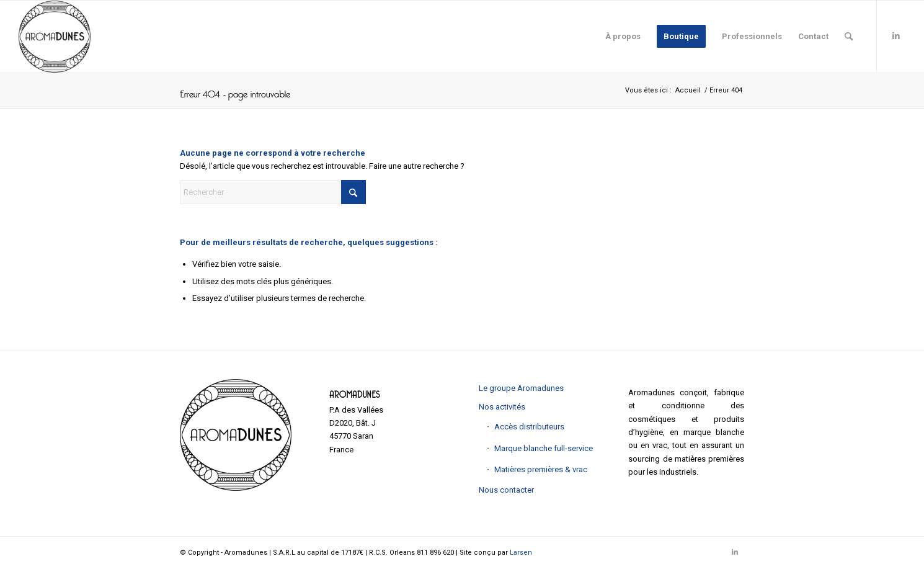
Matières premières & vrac (541, 469)
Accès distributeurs (529, 427)
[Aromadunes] (55, 37)
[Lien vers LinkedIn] (896, 36)
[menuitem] (623, 37)
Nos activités (502, 407)
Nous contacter (506, 490)
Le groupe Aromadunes (521, 388)
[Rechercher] (849, 37)
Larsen (521, 553)
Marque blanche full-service (544, 448)
